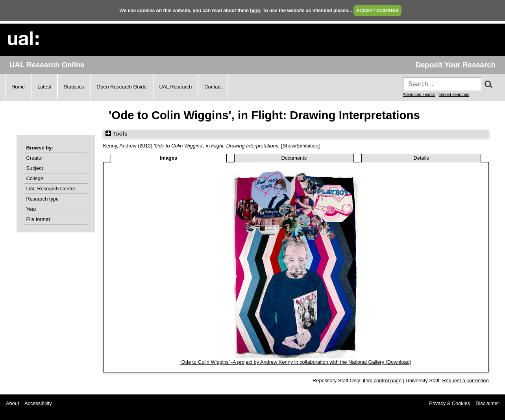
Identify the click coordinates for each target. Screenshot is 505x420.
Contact (213, 87)
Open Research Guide (121, 87)
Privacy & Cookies (450, 403)
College (35, 178)
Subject (35, 168)
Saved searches (454, 94)
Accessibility (38, 403)
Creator (35, 158)
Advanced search (419, 94)
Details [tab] (421, 158)
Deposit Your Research (455, 65)
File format (38, 219)
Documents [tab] (294, 158)
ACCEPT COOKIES (377, 11)
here (255, 11)
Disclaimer (487, 403)
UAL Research (176, 87)
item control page (382, 380)
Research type (43, 199)
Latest (44, 87)
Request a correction (465, 380)
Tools (117, 134)
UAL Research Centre (51, 189)
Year (31, 209)
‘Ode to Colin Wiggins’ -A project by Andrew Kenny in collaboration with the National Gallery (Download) (296, 362)
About (12, 403)
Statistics (74, 87)
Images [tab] (168, 158)
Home (18, 87)
